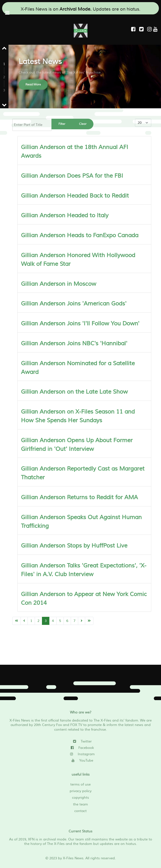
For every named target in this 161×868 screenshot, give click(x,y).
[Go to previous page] (24, 621)
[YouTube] (80, 761)
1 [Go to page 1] (31, 621)
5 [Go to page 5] (60, 621)
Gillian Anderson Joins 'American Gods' (74, 304)
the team (80, 804)
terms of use (80, 784)
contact (80, 811)
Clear (83, 124)
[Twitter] (80, 741)
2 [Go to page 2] (38, 621)
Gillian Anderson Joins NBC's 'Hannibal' (74, 343)
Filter (62, 124)
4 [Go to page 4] (53, 621)
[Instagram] (150, 29)
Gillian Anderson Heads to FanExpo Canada (80, 235)
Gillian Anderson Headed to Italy (65, 215)
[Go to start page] (17, 621)
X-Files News (73, 858)
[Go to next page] (82, 621)
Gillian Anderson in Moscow (59, 284)
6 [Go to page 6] (67, 621)
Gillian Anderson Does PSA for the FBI (72, 176)
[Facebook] (80, 748)
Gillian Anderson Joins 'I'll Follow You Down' (80, 324)
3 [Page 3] (46, 621)
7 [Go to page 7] (74, 621)
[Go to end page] (89, 621)
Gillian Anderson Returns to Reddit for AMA (79, 497)
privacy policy (81, 791)
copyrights (80, 798)
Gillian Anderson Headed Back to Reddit (75, 196)
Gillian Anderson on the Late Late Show (74, 392)
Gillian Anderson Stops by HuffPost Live (74, 546)
